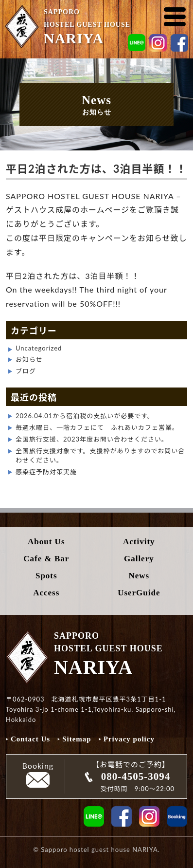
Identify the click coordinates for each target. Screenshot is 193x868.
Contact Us (30, 739)
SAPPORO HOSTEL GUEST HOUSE (97, 25)
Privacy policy (129, 739)
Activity (139, 542)
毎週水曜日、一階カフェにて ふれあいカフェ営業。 (97, 427)
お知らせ (29, 359)
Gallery (139, 559)
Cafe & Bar (46, 559)
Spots (46, 576)
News (139, 576)
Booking (38, 774)
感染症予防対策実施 (46, 472)
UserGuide (139, 593)
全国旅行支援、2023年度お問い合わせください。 (92, 439)
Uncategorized (39, 348)
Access (46, 593)
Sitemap (77, 739)
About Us (46, 542)
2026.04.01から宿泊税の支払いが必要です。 (85, 416)
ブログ (26, 371)
